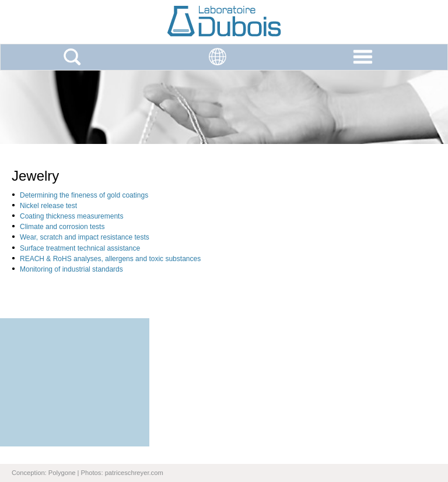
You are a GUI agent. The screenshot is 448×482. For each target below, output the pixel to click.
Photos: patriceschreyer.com (122, 473)
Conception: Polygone (43, 473)
